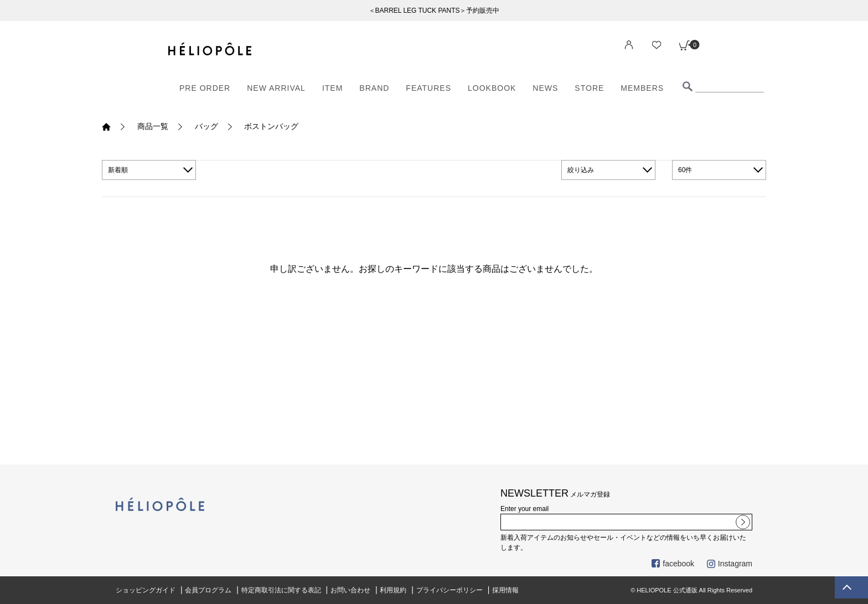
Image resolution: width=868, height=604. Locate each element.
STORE (589, 88)
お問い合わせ (350, 590)
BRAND (374, 88)
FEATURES (428, 88)
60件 (685, 170)
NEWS (545, 88)
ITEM (332, 88)
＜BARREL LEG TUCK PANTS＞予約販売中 (434, 11)
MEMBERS (642, 88)
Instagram (730, 564)
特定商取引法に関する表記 (281, 590)
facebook (673, 564)
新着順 (118, 170)
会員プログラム (208, 590)
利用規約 (393, 590)
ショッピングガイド (146, 590)
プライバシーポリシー (449, 590)
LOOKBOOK (492, 88)
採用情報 (505, 590)
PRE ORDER (205, 88)
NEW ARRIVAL (276, 88)
